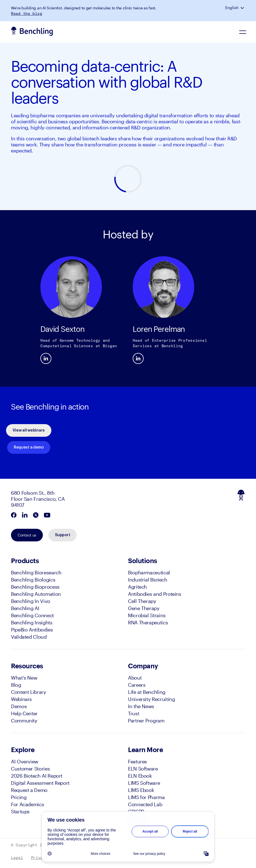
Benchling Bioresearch (36, 572)
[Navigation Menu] (243, 32)
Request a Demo (29, 790)
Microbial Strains (147, 615)
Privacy (39, 858)
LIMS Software (144, 783)
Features (137, 761)
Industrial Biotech (148, 580)
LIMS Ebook (141, 790)
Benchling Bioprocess (35, 587)
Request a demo (29, 447)
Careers (137, 685)
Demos (19, 706)
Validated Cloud (29, 637)
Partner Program (146, 720)
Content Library (29, 692)
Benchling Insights (32, 622)
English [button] (232, 8)
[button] (243, 8)
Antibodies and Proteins (155, 594)
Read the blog (27, 13)
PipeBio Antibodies (32, 630)
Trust (133, 713)
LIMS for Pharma (146, 797)
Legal (17, 858)
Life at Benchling (147, 692)
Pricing (19, 797)
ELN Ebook (140, 776)
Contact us (27, 535)
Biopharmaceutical (149, 572)
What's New (24, 678)
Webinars (21, 699)
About (135, 678)
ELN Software (143, 769)
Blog (16, 685)
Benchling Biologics (33, 580)
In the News (141, 706)
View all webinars (29, 430)
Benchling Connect (32, 615)
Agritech (137, 587)
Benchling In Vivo (31, 601)
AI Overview (25, 761)
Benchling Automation (36, 594)
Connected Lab (145, 804)
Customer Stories (30, 769)
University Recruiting (151, 699)
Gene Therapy (144, 608)
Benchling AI (25, 608)
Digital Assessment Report (40, 783)
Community (24, 720)
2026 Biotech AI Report (37, 776)
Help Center (24, 713)
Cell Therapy (142, 601)
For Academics (27, 804)
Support (62, 535)
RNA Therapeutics (148, 622)
